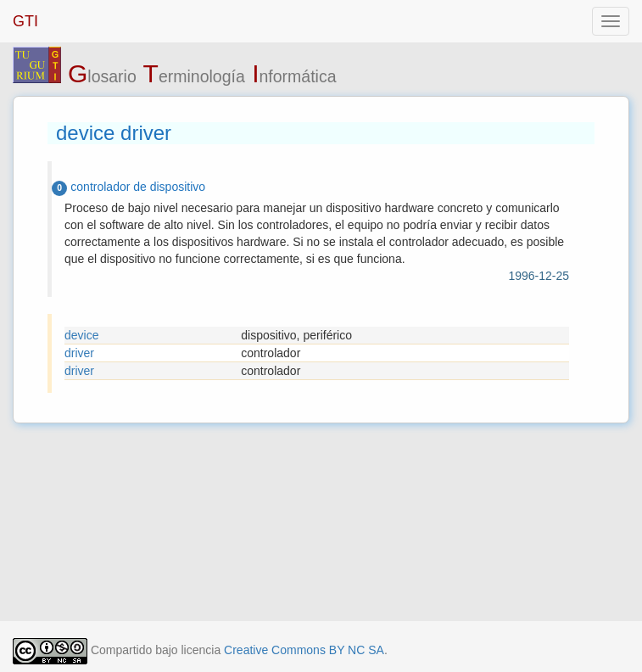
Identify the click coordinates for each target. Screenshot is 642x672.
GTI (25, 21)
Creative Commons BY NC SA (304, 650)
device (81, 335)
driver (79, 353)
